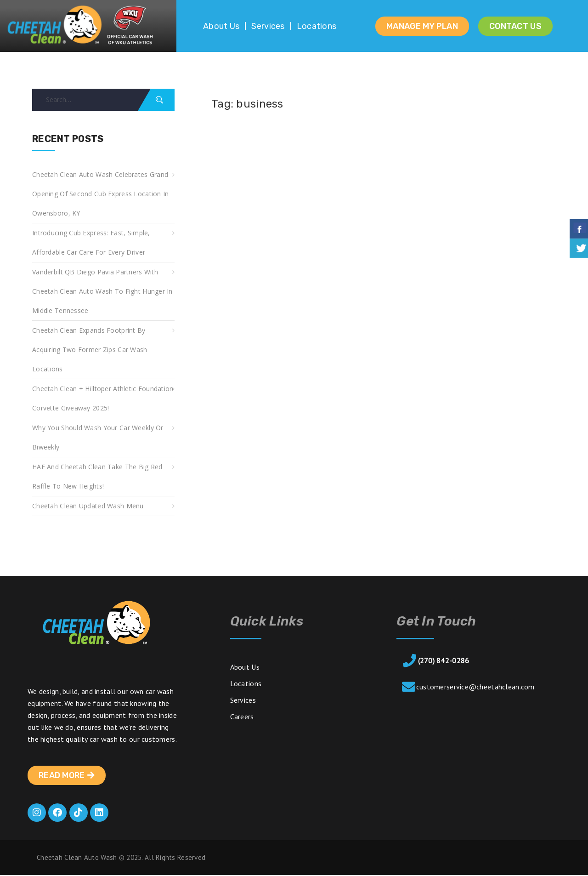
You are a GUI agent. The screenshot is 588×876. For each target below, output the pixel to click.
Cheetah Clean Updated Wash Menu (88, 506)
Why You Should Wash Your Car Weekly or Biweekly (98, 437)
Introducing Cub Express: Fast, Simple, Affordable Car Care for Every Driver (91, 242)
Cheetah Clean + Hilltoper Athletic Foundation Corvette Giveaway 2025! (103, 398)
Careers (242, 717)
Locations (317, 26)
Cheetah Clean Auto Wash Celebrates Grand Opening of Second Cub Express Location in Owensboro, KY (100, 194)
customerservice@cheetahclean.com (475, 687)
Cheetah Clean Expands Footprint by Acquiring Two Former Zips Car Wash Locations (90, 350)
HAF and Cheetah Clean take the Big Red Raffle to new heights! (97, 476)
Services (268, 26)
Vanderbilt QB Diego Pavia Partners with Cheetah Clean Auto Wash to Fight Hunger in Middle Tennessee (102, 291)
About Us (221, 26)
